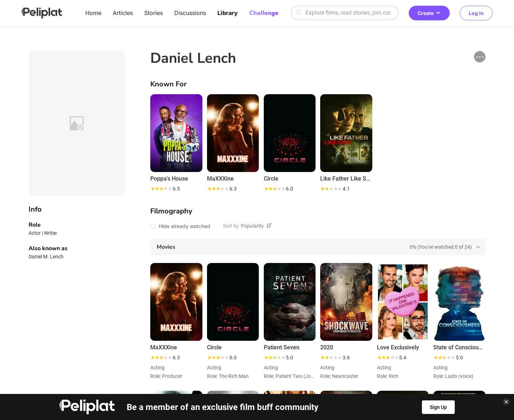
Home (93, 13)
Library (228, 13)
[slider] (161, 189)
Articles (123, 13)
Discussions (190, 13)
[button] (480, 57)
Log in (476, 13)
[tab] (318, 247)
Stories (153, 13)
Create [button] (429, 13)
